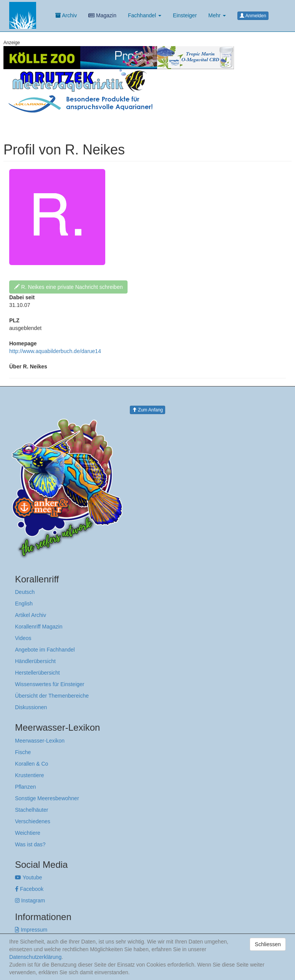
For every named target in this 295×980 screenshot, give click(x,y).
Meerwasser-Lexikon (40, 741)
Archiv (66, 15)
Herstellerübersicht (37, 673)
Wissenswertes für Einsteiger (50, 684)
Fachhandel (145, 15)
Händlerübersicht (35, 661)
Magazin (102, 15)
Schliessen (268, 944)
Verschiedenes (33, 821)
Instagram (30, 900)
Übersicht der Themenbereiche (52, 696)
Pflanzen (25, 787)
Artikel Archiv (31, 615)
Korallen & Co (31, 764)
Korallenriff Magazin (39, 627)
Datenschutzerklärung (35, 957)
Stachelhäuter (31, 810)
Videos (23, 638)
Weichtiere (28, 833)
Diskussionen (31, 707)
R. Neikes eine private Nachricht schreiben (68, 287)
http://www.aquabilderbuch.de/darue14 (55, 351)
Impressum (31, 930)
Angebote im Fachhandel (45, 650)
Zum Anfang (147, 410)
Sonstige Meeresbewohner (47, 798)
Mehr (217, 15)
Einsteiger (185, 15)
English (24, 604)
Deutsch (25, 592)
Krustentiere (29, 775)
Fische (23, 752)
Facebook (29, 889)
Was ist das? (30, 844)
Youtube (29, 877)
